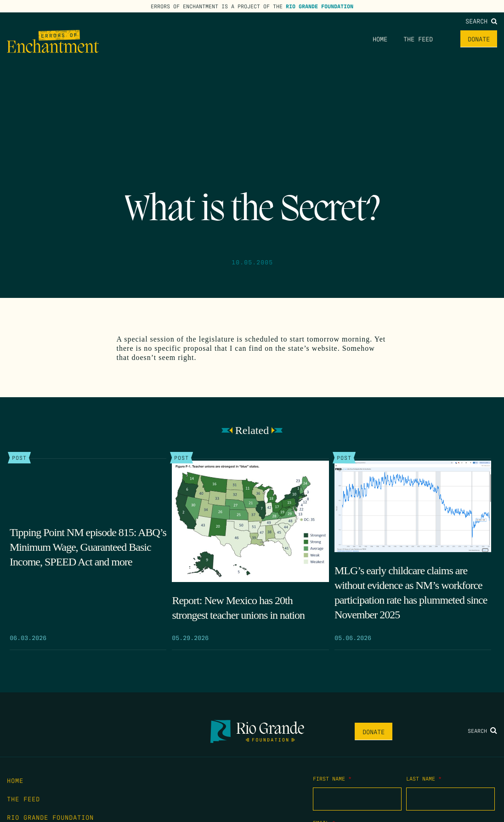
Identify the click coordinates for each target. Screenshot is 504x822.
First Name (332, 778)
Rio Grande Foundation (320, 6)
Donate (479, 39)
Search (481, 21)
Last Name (424, 778)
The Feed (418, 39)
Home (380, 39)
